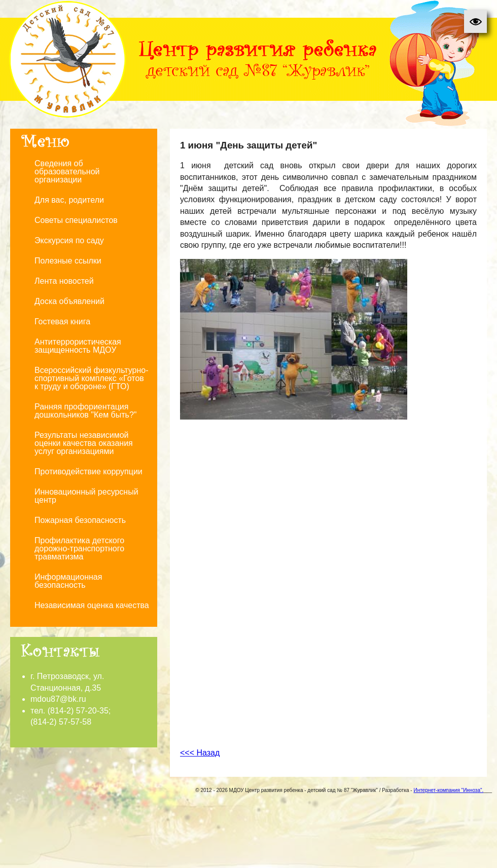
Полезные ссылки (68, 261)
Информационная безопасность (68, 581)
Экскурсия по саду (69, 240)
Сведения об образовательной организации (67, 172)
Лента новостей (64, 281)
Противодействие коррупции (88, 471)
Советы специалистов (76, 220)
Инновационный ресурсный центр (86, 496)
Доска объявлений (69, 301)
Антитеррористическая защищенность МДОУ (78, 346)
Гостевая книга (62, 322)
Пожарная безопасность (80, 520)
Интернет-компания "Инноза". (448, 790)
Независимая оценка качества (92, 605)
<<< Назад (200, 753)
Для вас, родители (69, 200)
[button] (475, 22)
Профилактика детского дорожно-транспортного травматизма (79, 549)
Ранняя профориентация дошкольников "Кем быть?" (86, 411)
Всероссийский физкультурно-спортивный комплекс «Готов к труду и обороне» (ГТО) (92, 378)
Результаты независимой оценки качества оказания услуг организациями (84, 443)
